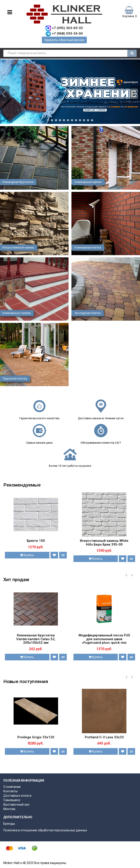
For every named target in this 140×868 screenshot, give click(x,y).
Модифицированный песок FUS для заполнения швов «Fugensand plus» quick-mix (104, 639)
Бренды (9, 824)
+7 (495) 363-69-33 (67, 28)
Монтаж (9, 809)
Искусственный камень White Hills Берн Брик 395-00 (104, 543)
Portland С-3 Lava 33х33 (104, 737)
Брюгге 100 (36, 541)
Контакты (10, 791)
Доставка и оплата (17, 796)
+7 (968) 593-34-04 (67, 34)
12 (92, 120)
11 (88, 120)
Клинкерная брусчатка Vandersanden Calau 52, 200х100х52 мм (36, 639)
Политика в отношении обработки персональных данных (45, 830)
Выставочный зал (16, 804)
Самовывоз (12, 800)
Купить (27, 555)
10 (84, 120)
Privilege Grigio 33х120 (36, 737)
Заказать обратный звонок (64, 40)
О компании (12, 787)
